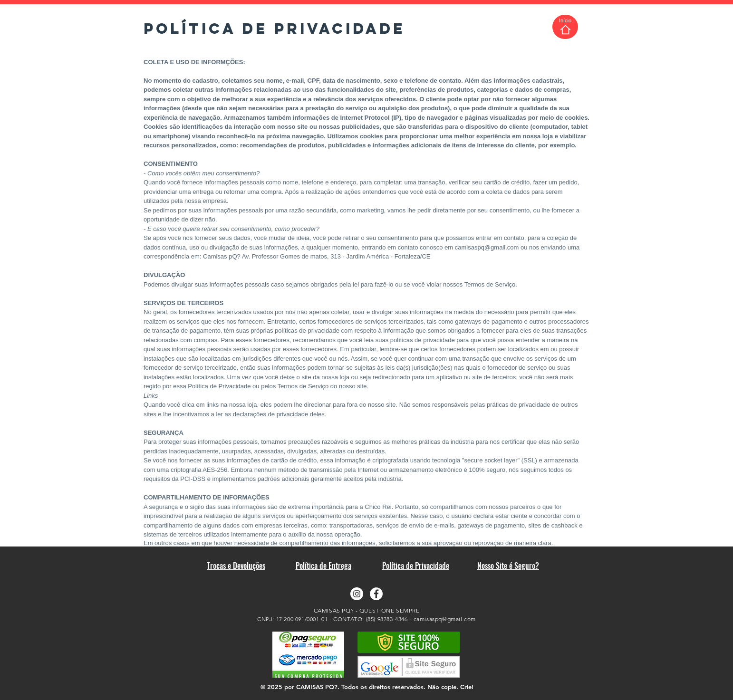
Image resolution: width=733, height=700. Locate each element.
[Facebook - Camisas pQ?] (376, 594)
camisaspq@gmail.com (487, 247)
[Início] (565, 27)
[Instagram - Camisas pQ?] (357, 594)
